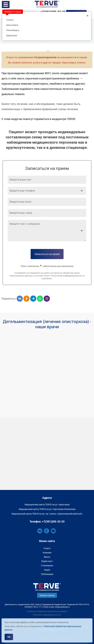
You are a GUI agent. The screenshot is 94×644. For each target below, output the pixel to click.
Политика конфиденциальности (47, 615)
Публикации (47, 574)
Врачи (47, 557)
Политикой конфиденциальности (68, 276)
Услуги (47, 548)
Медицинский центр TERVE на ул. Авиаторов (47, 504)
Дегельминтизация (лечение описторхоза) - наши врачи (47, 324)
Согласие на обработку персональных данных (47, 611)
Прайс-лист (47, 561)
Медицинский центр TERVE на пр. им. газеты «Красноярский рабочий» (47, 514)
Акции (47, 570)
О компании (47, 565)
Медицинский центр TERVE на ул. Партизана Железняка (47, 509)
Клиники (47, 553)
